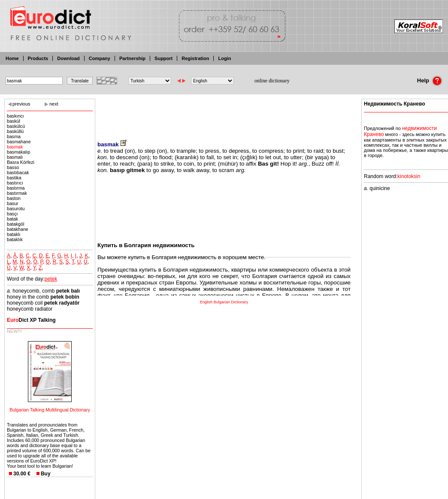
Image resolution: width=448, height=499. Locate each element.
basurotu (16, 209)
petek (51, 279)
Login (224, 58)
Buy (46, 474)
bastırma (16, 188)
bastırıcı (15, 183)
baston (14, 198)
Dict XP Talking (31, 320)
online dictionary (272, 81)
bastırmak (17, 193)
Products (38, 58)
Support (163, 58)
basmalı (15, 157)
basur (13, 203)
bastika (14, 178)
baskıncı (15, 116)
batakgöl (15, 224)
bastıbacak (18, 172)
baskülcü (16, 126)
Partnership (132, 58)
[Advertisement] (224, 114)
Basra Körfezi (21, 162)
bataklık (15, 239)
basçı (12, 214)
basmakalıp (19, 152)
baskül (14, 121)
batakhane (18, 229)
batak (12, 219)
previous (21, 104)
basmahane (19, 142)
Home (12, 58)
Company (100, 58)
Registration (195, 58)
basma (14, 136)
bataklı (14, 234)
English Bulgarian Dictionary (224, 302)
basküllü (15, 131)
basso (13, 167)
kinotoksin (409, 176)
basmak (15, 147)
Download (68, 58)
